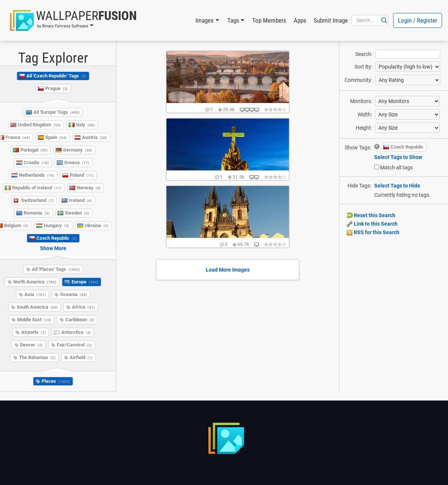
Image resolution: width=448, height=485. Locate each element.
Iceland (80, 200)
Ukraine (97, 225)
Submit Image (331, 20)
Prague (57, 88)
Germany (78, 150)
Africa (83, 307)
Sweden (77, 213)
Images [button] (205, 20)
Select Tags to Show (398, 157)
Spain (56, 137)
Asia (35, 294)
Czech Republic (57, 238)
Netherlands (37, 175)
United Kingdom (39, 125)
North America (35, 282)
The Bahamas (37, 357)
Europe (85, 282)
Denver (31, 345)
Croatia (36, 162)
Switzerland (37, 200)
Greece (77, 162)
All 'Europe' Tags (57, 112)
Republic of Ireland (37, 188)
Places (56, 381)
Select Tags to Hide (397, 186)
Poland (82, 175)
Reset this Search (371, 215)
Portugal (34, 150)
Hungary (57, 225)
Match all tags (396, 167)
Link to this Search (372, 224)
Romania (37, 213)
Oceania (74, 294)
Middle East (34, 320)
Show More (53, 248)
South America (37, 307)
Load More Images (228, 270)
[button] (73, 20)
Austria (95, 137)
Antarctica (76, 332)
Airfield (81, 357)
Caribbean (80, 320)
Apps (300, 20)
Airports (34, 332)
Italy (85, 125)
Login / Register (418, 20)
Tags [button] (233, 20)
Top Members (269, 20)
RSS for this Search (373, 232)
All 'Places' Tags (56, 269)
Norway (89, 188)
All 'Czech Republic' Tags (56, 76)
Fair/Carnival (74, 345)
